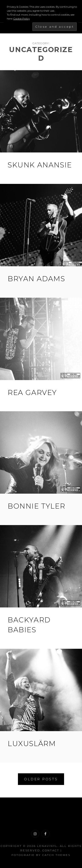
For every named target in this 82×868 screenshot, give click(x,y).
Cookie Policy (22, 19)
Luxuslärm (32, 744)
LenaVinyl (47, 846)
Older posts (41, 779)
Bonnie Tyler (36, 506)
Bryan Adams (36, 279)
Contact (51, 850)
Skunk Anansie (40, 165)
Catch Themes (56, 855)
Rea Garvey (32, 392)
